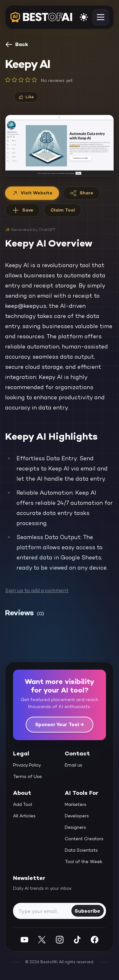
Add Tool (23, 804)
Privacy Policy (27, 765)
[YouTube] (24, 939)
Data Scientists (81, 850)
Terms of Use (27, 776)
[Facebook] (95, 939)
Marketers (76, 804)
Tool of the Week (84, 862)
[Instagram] (60, 939)
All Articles (24, 816)
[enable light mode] (84, 17)
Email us (73, 765)
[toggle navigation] (101, 17)
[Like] (26, 97)
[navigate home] (41, 17)
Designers (75, 827)
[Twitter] (42, 939)
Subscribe (87, 911)
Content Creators (84, 839)
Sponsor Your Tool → (60, 724)
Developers (77, 816)
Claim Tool (63, 210)
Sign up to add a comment (37, 590)
